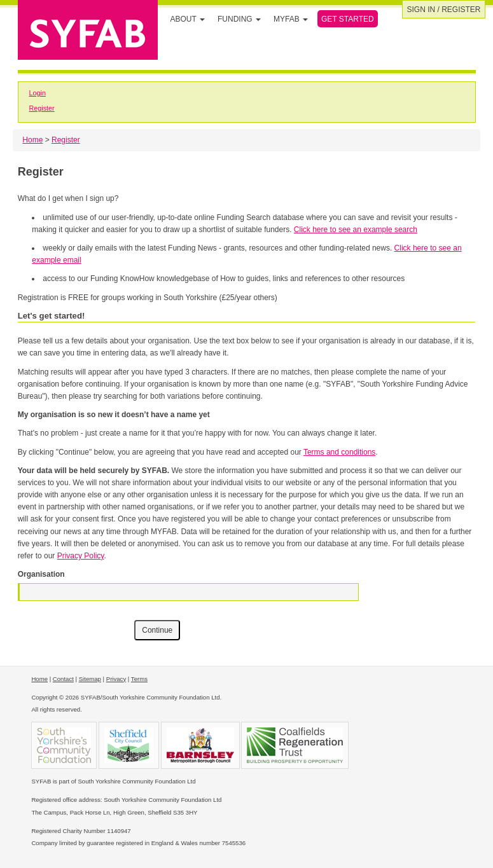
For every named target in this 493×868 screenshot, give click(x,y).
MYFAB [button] (291, 19)
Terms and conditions (339, 452)
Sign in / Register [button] (443, 10)
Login (37, 93)
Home (32, 140)
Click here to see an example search (356, 230)
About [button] (188, 19)
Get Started (348, 19)
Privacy (116, 679)
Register (41, 108)
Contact (63, 679)
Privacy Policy (81, 556)
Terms (139, 679)
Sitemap (90, 679)
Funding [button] (239, 19)
